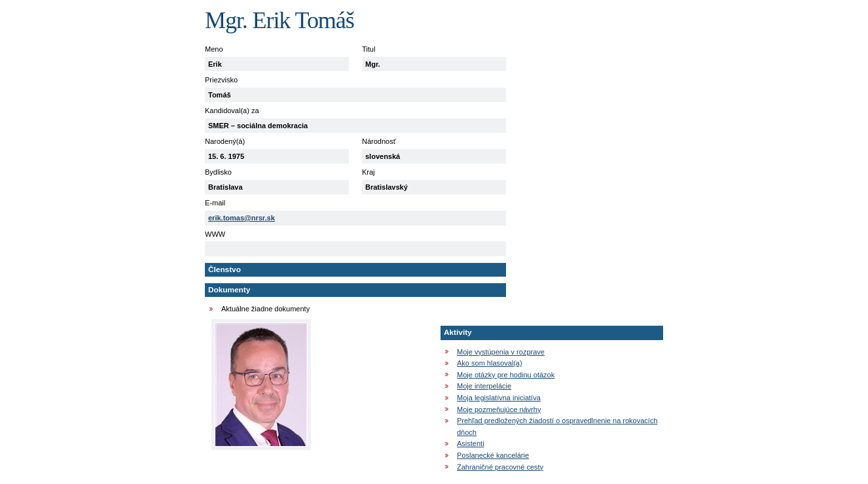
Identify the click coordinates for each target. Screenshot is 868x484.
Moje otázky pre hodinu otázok (506, 375)
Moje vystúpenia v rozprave (501, 352)
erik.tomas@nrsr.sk (242, 218)
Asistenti (471, 443)
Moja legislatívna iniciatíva (499, 398)
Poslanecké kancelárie (493, 455)
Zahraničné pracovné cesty (500, 467)
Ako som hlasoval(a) (490, 363)
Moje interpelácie (484, 386)
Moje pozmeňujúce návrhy (499, 409)
